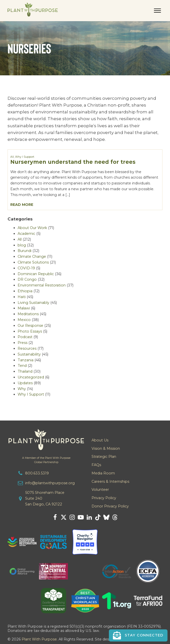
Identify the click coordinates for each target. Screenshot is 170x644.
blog (22, 245)
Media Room (103, 473)
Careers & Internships (110, 481)
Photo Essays (30, 331)
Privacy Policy (104, 498)
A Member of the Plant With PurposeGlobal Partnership (46, 460)
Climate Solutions (33, 262)
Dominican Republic (36, 274)
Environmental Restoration (42, 285)
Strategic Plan (104, 457)
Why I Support (25, 157)
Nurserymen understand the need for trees (73, 162)
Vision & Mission (106, 448)
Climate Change (32, 256)
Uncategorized (31, 377)
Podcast (25, 337)
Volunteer (100, 490)
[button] (138, 635)
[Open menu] (157, 11)
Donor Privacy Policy (110, 506)
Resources (27, 348)
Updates (25, 383)
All (12, 157)
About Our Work (32, 228)
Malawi (24, 308)
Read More (22, 205)
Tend (22, 366)
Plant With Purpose (39, 639)
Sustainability (29, 354)
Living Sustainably (33, 303)
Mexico (24, 320)
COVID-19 (26, 268)
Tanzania (26, 360)
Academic (26, 234)
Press (23, 343)
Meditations (28, 314)
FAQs (96, 465)
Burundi (25, 251)
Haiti (22, 297)
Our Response (30, 326)
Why (22, 389)
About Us (100, 440)
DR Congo (27, 279)
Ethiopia (25, 291)
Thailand (25, 371)
